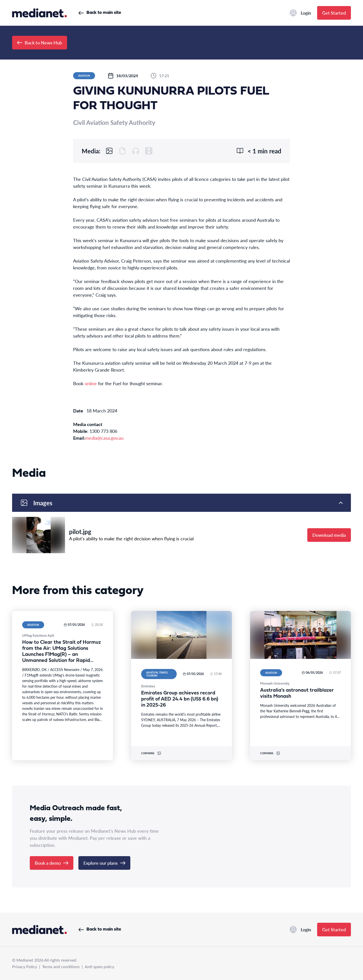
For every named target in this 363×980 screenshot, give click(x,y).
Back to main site (100, 13)
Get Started (334, 13)
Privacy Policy (25, 967)
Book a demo (52, 863)
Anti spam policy (99, 967)
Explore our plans (104, 863)
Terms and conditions (61, 967)
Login (300, 13)
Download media (329, 535)
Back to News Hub (40, 43)
